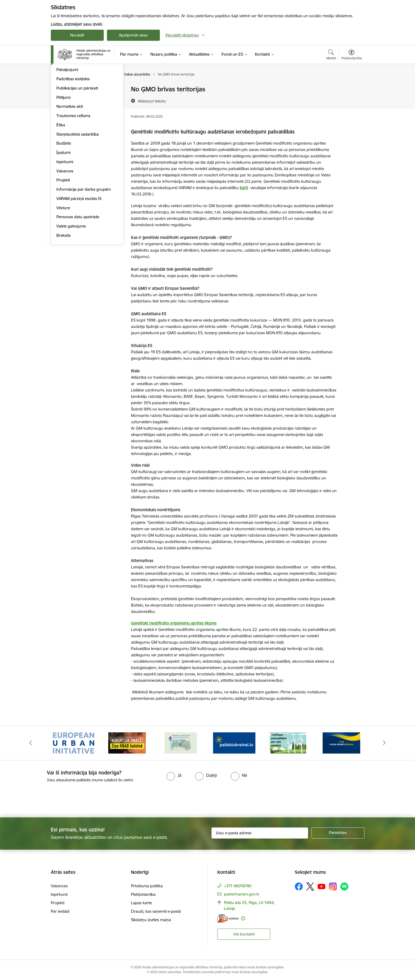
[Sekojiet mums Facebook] (299, 887)
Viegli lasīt (65, 99)
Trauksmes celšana (73, 172)
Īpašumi (63, 209)
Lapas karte (141, 903)
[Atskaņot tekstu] (152, 101)
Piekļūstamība (143, 894)
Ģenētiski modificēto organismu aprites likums (174, 623)
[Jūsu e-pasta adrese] (260, 833)
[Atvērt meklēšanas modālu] (331, 55)
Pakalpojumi (67, 126)
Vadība (62, 108)
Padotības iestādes (73, 135)
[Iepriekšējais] (31, 743)
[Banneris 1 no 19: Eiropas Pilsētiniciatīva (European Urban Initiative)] (74, 743)
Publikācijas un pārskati (77, 145)
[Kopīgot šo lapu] (351, 100)
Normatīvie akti (70, 163)
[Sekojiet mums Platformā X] (310, 887)
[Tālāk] (385, 743)
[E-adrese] (228, 918)
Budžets (64, 200)
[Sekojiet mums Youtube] (322, 886)
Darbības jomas (70, 117)
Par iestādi (60, 911)
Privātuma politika (147, 886)
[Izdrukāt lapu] (351, 87)
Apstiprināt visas (133, 35)
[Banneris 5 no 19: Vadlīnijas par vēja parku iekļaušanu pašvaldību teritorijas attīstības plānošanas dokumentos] (288, 743)
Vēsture (63, 264)
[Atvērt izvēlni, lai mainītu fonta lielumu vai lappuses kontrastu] (352, 55)
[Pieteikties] (338, 833)
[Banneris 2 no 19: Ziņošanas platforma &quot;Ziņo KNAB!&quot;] (127, 743)
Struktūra (65, 89)
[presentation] (44, 798)
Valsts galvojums (71, 283)
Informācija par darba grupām (84, 246)
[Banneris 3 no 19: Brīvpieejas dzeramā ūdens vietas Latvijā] (181, 743)
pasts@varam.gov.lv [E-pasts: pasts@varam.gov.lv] (242, 894)
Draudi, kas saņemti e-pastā (156, 911)
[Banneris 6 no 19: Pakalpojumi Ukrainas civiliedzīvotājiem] (341, 743)
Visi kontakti (244, 934)
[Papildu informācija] (243, 918)
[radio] (174, 775)
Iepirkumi (65, 218)
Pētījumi (63, 154)
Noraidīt (77, 35)
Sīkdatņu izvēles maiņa (151, 920)
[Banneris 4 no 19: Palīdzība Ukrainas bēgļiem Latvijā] (234, 743)
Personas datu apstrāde (78, 273)
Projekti (63, 237)
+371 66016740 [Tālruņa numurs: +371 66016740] (238, 886)
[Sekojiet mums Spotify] (344, 887)
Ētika (61, 182)
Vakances (65, 228)
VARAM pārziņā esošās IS (79, 255)
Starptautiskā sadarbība (78, 191)
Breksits (64, 292)
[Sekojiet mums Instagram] (333, 886)
